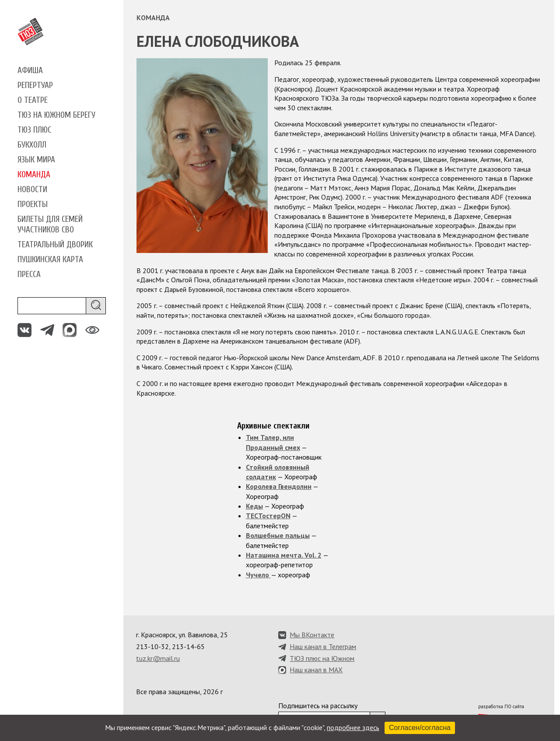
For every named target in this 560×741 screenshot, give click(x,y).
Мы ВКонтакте (312, 635)
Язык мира (36, 160)
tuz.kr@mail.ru (158, 658)
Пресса (29, 274)
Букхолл (32, 145)
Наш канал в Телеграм (323, 646)
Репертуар (35, 85)
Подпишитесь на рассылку (318, 706)
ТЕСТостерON (268, 516)
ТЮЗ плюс (34, 130)
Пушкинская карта (50, 260)
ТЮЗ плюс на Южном (322, 658)
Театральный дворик (55, 245)
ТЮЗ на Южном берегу (56, 115)
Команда (34, 175)
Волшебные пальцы (278, 535)
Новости (32, 190)
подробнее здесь (353, 727)
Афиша (30, 70)
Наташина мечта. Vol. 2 (284, 555)
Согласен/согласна (420, 728)
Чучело (258, 575)
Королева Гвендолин (279, 486)
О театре (33, 100)
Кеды (254, 506)
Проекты (33, 204)
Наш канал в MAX (316, 670)
